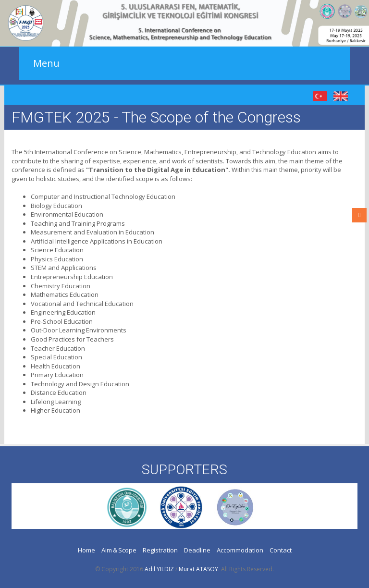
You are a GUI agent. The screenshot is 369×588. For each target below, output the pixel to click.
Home (86, 550)
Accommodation (240, 550)
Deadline (197, 550)
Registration (160, 550)
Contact (281, 550)
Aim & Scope (119, 550)
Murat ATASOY (198, 569)
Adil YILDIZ (159, 569)
